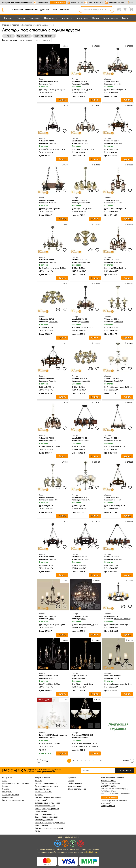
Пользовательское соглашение (16, 783)
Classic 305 (118, 322)
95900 (64, 640)
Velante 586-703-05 (112, 141)
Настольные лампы (44, 792)
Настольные (82, 18)
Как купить (7, 792)
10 (101, 761)
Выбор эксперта (75, 783)
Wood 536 (53, 262)
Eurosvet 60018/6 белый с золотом (53, 735)
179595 (96, 343)
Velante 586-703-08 (47, 379)
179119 (64, 105)
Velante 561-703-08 (112, 82)
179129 (129, 224)
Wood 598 (53, 203)
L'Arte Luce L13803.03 (113, 676)
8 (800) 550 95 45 (108, 791)
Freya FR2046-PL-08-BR (48, 82)
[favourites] (65, 72)
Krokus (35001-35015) (122, 619)
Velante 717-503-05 (79, 497)
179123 (96, 521)
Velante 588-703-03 (112, 200)
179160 (64, 165)
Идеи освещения (75, 786)
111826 (64, 700)
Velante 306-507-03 (79, 260)
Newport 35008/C (111, 616)
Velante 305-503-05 (47, 497)
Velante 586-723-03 (47, 141)
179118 (129, 462)
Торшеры (39, 795)
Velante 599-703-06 (79, 438)
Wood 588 (118, 203)
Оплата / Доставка (10, 795)
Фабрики (6, 789)
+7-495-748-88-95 (43, 2)
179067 (64, 224)
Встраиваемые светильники (47, 803)
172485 (96, 640)
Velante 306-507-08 (79, 379)
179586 (64, 462)
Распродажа (8, 797)
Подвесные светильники (46, 783)
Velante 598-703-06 (112, 438)
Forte (83, 678)
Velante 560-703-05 (79, 82)
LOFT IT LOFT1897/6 (80, 616)
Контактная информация (13, 800)
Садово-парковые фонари (46, 817)
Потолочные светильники (46, 786)
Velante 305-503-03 (112, 319)
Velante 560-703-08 (79, 141)
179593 (96, 224)
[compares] (58, 72)
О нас (5, 781)
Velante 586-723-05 (47, 557)
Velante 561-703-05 (79, 319)
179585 (129, 284)
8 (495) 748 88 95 (108, 781)
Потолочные (50, 18)
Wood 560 (85, 84)
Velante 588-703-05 (112, 260)
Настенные (66, 18)
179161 (129, 402)
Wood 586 (53, 143)
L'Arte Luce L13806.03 (47, 616)
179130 (64, 402)
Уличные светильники (45, 814)
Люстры (21, 18)
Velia (51, 84)
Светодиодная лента (44, 820)
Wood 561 (118, 84)
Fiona (83, 619)
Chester (52, 738)
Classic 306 (86, 203)
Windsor (85, 738)
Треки (125, 18)
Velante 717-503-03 (112, 379)
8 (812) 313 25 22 (108, 786)
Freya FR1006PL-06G (80, 676)
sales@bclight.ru (77, 2)
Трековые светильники (45, 806)
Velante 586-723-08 (79, 557)
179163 (129, 521)
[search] (110, 10)
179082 (96, 105)
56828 (129, 581)
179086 (129, 46)
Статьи (71, 781)
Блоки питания (42, 825)
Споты (95, 18)
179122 (64, 521)
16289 (129, 640)
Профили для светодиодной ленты (50, 823)
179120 (129, 105)
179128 (129, 165)
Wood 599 (85, 441)
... (97, 761)
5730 (97, 700)
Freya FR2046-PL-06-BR (48, 676)
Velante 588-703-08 (47, 438)
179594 (64, 284)
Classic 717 (118, 381)
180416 (129, 343)
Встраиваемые (110, 18)
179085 (96, 284)
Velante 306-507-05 (47, 319)
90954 (97, 581)
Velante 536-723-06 (47, 260)
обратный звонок (58, 2)
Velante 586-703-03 (112, 497)
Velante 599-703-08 (112, 557)
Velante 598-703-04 (47, 200)
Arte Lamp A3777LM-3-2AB (82, 735)
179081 (96, 46)
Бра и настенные (42, 789)
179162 (96, 402)
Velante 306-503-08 (79, 200)
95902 (64, 46)
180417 (96, 462)
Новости (6, 786)
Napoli (51, 619)
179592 (96, 165)
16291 (64, 581)
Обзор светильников (77, 789)
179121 (64, 343)
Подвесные (34, 18)
